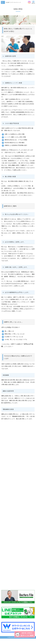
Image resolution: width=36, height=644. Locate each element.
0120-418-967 (9, 641)
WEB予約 (27, 641)
